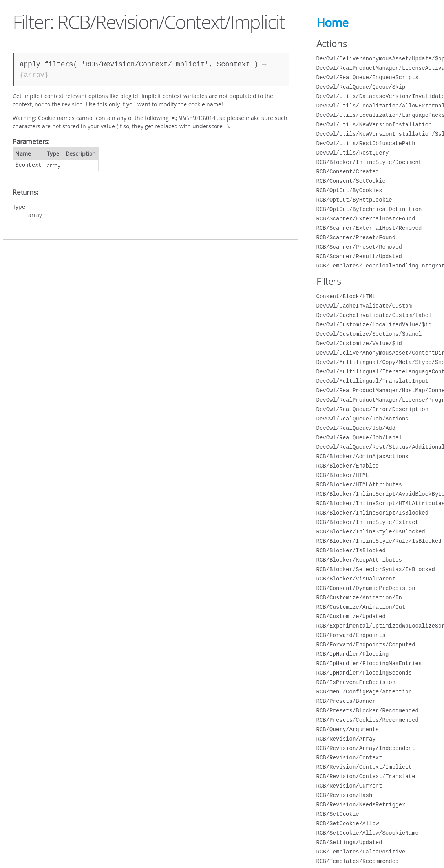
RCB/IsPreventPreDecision (356, 682)
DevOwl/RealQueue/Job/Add (356, 428)
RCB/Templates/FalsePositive (361, 852)
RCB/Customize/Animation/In (359, 598)
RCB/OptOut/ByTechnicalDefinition (369, 209)
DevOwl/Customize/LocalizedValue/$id (374, 325)
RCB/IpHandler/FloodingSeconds (364, 673)
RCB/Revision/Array (346, 739)
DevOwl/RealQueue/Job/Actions (363, 419)
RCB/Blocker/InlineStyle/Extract (367, 522)
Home (332, 23)
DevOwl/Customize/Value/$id (359, 343)
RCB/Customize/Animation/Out (361, 607)
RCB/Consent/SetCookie (351, 181)
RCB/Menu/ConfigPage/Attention (364, 692)
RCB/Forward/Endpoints (351, 635)
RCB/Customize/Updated (351, 616)
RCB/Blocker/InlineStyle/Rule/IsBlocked (379, 541)
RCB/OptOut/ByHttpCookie (354, 200)
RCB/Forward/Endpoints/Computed (366, 645)
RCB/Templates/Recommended (358, 861)
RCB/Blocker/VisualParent (356, 579)
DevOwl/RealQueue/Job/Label (359, 438)
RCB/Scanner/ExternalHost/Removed (369, 228)
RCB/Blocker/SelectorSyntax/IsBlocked (376, 569)
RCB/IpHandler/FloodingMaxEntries (369, 663)
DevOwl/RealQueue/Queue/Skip (361, 87)
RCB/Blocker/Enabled (348, 466)
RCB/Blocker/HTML (343, 475)
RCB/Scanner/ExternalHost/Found (366, 219)
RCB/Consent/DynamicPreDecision (366, 588)
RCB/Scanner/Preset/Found (356, 237)
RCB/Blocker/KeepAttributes (359, 560)
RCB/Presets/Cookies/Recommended (367, 720)
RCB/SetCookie (338, 814)
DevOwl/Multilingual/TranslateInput (373, 381)
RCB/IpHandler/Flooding (353, 654)
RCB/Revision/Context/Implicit (364, 767)
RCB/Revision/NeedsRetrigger (361, 805)
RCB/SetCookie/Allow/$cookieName (367, 833)
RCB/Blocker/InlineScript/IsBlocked (373, 513)
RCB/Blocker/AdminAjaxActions (363, 456)
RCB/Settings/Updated (349, 842)
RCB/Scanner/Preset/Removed (359, 247)
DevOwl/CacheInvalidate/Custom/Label (374, 315)
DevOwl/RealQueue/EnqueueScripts (367, 77)
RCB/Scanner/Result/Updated (359, 256)
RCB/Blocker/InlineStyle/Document (369, 162)
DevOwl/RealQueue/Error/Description (373, 409)
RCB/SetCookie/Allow (348, 823)
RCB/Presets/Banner (346, 701)
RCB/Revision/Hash (344, 795)
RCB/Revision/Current (349, 786)
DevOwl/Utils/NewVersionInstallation (374, 125)
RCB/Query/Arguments (348, 729)
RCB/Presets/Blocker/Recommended (367, 711)
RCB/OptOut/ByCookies (349, 190)
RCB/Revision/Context (349, 758)
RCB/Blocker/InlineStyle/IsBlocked (371, 532)
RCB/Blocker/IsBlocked (351, 550)
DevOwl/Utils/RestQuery (353, 153)
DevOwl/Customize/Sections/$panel (369, 334)
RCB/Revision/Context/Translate (366, 776)
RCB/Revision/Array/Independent (366, 748)
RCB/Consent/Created (348, 172)
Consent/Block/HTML (346, 296)
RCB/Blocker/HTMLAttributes (359, 485)
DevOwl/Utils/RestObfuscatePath (366, 143)
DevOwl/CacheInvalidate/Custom (364, 306)
